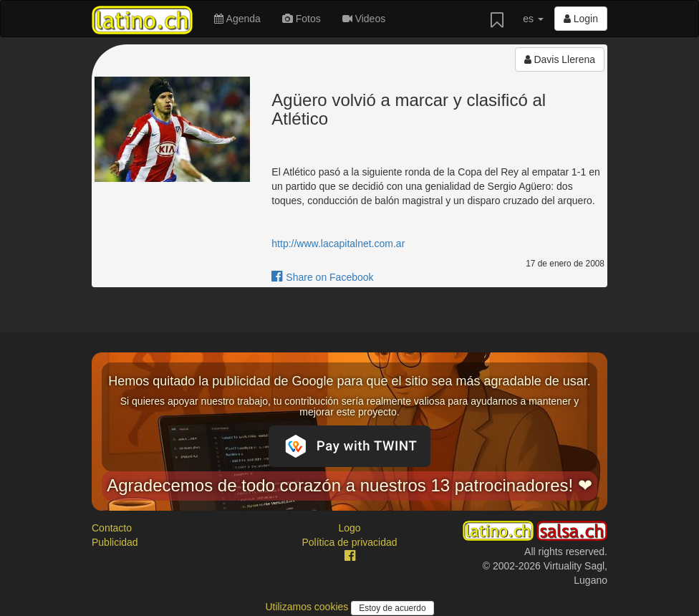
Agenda (237, 19)
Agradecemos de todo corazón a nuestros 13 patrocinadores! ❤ (349, 485)
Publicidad (115, 542)
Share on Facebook (322, 277)
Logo (349, 528)
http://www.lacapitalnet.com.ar (338, 244)
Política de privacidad (349, 542)
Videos (364, 19)
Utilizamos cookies (308, 607)
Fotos (302, 19)
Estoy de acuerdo (392, 608)
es (533, 19)
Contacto (112, 528)
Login (581, 19)
